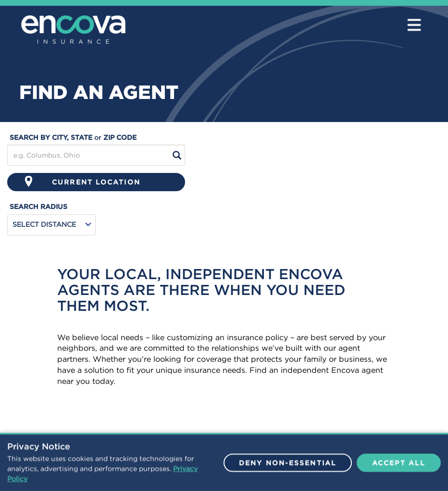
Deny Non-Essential (288, 467)
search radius (38, 207)
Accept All (399, 467)
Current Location (83, 181)
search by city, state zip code (73, 137)
